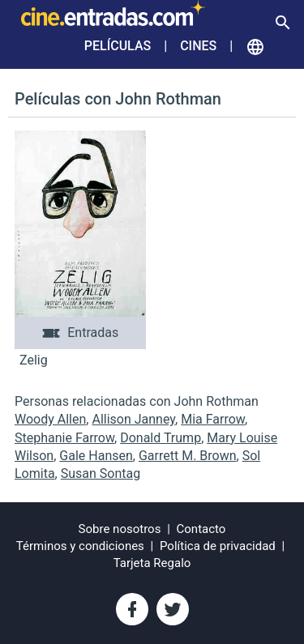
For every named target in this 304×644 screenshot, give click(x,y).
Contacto (201, 529)
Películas (118, 46)
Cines (198, 46)
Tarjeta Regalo (152, 563)
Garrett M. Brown (188, 456)
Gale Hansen (96, 456)
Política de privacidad (218, 546)
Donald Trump (161, 438)
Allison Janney (133, 419)
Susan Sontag (101, 473)
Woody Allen (50, 419)
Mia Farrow (213, 419)
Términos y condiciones (80, 546)
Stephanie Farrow (64, 438)
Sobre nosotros (120, 529)
